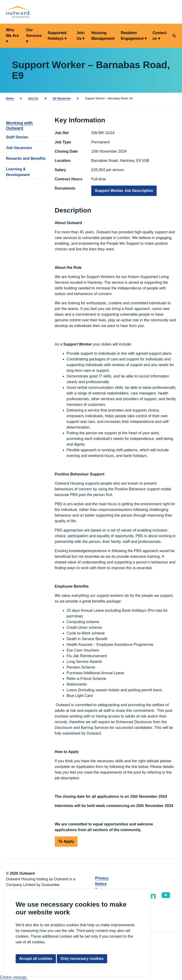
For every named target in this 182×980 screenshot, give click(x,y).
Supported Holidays (57, 36)
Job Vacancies (19, 148)
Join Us (81, 36)
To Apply (66, 841)
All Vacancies (62, 98)
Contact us (159, 36)
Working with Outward (19, 126)
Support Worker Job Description (124, 191)
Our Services (34, 33)
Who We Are (12, 33)
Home (10, 98)
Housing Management (103, 36)
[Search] (174, 36)
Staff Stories (17, 137)
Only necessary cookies (82, 959)
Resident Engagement (132, 36)
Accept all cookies (36, 959)
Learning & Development (18, 172)
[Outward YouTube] (166, 895)
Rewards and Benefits (26, 158)
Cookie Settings (14, 977)
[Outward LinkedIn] (152, 895)
